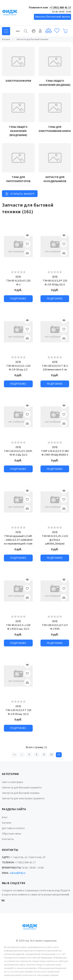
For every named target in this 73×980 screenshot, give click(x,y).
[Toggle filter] (20, 194)
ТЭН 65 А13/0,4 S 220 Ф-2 (18, 283)
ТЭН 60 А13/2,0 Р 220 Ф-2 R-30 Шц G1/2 (55, 283)
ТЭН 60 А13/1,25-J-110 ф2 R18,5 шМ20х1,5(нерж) (55, 540)
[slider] (18, 272)
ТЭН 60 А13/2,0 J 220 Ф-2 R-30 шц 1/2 (18, 368)
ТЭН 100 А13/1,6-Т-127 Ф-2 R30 (55, 627)
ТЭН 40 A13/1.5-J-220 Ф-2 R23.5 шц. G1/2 (18, 627)
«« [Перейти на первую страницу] (14, 755)
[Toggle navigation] (18, 31)
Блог (5, 817)
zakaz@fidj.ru (18, 873)
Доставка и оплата (13, 828)
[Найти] (26, 31)
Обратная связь (12, 834)
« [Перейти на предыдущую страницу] (22, 755)
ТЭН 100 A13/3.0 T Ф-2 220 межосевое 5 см (55, 368)
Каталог (7, 823)
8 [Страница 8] (36, 755)
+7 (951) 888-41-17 (60, 8)
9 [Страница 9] (44, 755)
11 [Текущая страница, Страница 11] (59, 755)
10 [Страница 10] (51, 755)
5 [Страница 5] (29, 755)
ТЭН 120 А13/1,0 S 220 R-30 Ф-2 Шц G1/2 (18, 453)
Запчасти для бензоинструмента (22, 788)
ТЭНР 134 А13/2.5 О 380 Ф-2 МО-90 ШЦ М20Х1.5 (55, 453)
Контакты (8, 839)
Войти (40, 31)
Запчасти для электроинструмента (23, 799)
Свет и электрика (12, 782)
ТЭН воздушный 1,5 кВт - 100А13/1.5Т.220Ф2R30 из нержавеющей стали (18, 540)
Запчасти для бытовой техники (21, 793)
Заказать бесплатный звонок (52, 17)
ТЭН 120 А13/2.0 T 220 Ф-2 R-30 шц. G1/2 (18, 712)
